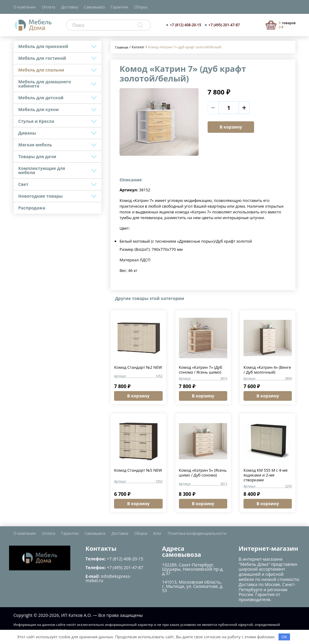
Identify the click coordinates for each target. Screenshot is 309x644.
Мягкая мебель (35, 145)
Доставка (70, 7)
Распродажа (32, 208)
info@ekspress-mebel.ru (108, 578)
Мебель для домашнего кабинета (45, 84)
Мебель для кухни (39, 109)
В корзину (231, 127)
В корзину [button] (138, 396)
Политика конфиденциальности (197, 533)
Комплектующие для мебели (42, 170)
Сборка (141, 7)
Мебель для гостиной (42, 58)
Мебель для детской (41, 98)
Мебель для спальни (41, 70)
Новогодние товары (41, 196)
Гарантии (119, 7)
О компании (25, 7)
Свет (24, 184)
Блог (158, 533)
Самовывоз (94, 7)
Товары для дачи (37, 156)
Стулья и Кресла (36, 121)
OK (284, 637)
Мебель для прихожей (43, 46)
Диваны (27, 133)
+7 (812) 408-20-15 (186, 25)
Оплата (48, 7)
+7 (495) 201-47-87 (224, 25)
